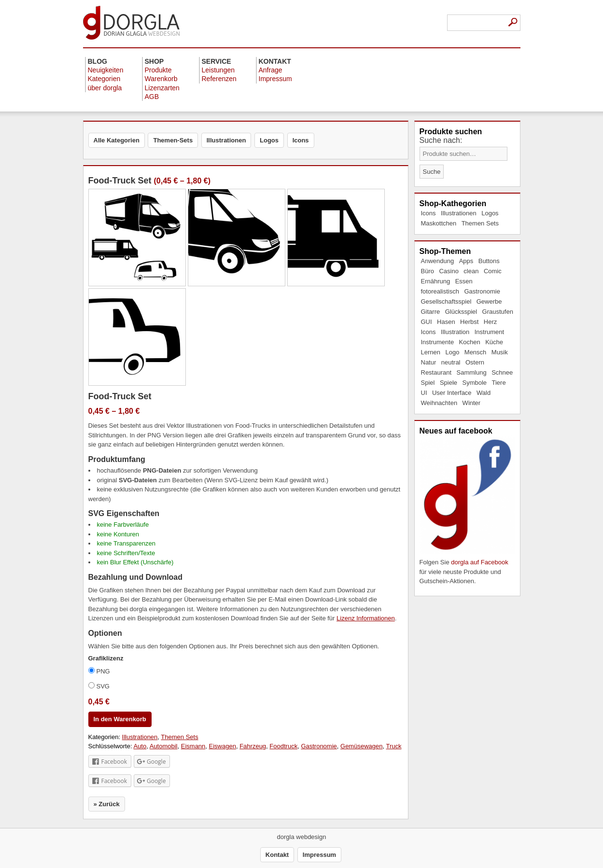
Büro (428, 271)
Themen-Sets (173, 140)
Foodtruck (283, 746)
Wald (484, 393)
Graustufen (498, 312)
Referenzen (219, 79)
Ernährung (436, 281)
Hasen (446, 322)
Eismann (193, 746)
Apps (466, 261)
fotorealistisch (440, 291)
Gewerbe (489, 301)
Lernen (431, 352)
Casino (449, 271)
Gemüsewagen (361, 746)
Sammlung (472, 372)
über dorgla (105, 88)
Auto (140, 746)
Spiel (428, 383)
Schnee (502, 372)
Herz (490, 322)
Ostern (475, 362)
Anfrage (271, 70)
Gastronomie (482, 291)
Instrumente (438, 342)
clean (471, 271)
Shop (154, 61)
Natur (429, 362)
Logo (452, 352)
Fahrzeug (253, 746)
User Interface (452, 393)
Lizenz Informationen (366, 618)
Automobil (164, 746)
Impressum (275, 79)
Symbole (474, 383)
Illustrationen (459, 213)
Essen (464, 281)
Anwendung (438, 261)
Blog (98, 61)
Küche (494, 342)
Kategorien (104, 79)
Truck (393, 746)
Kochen (470, 342)
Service (217, 61)
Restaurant (436, 372)
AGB (152, 97)
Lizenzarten (162, 88)
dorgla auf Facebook (480, 562)
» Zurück (107, 804)
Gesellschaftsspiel (446, 301)
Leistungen (218, 70)
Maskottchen (439, 223)
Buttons (489, 261)
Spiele (449, 383)
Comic (493, 271)
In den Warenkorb (120, 719)
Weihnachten (439, 403)
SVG (99, 686)
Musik (500, 352)
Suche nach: (441, 140)
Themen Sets (480, 223)
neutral (451, 362)
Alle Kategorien (117, 140)
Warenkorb (161, 79)
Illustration (455, 332)
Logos (490, 213)
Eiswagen (223, 746)
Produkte (158, 70)
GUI (427, 322)
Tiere (499, 383)
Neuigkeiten (106, 70)
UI (424, 393)
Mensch (476, 352)
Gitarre (431, 312)
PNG (99, 671)
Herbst (469, 322)
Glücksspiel (461, 312)
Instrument (489, 332)
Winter (472, 403)
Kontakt (275, 61)
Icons (428, 213)
